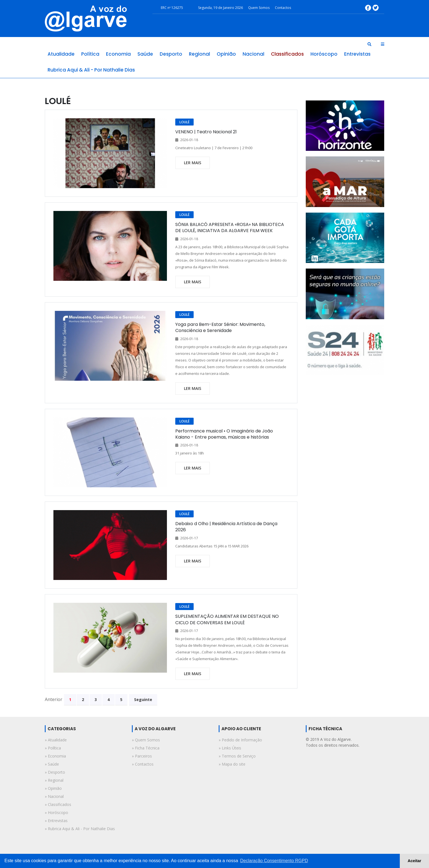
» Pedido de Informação (240, 740)
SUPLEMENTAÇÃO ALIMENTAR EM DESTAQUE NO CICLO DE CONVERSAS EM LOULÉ (227, 619)
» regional (54, 780)
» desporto (55, 772)
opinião (226, 54)
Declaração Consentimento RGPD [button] (274, 861)
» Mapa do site (232, 764)
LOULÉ (184, 122)
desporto (171, 54)
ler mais (193, 163)
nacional (253, 54)
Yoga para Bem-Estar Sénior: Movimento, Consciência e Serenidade (220, 327)
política (90, 54)
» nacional (54, 796)
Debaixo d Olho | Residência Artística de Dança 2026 (226, 527)
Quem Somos (259, 8)
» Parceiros (142, 756)
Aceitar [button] (414, 861)
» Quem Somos (146, 740)
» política (53, 748)
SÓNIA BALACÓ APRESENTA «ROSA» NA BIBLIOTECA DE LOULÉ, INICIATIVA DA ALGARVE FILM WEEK (230, 228)
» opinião (53, 788)
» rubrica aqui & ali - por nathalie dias (80, 829)
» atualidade (56, 740)
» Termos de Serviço (237, 756)
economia (118, 54)
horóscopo (324, 54)
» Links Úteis (230, 748)
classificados (287, 54)
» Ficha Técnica (146, 748)
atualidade (61, 54)
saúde (145, 54)
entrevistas (357, 54)
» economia (55, 756)
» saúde (52, 764)
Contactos (283, 8)
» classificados (58, 804)
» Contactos (143, 764)
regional (199, 54)
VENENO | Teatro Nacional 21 (206, 132)
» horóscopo (56, 812)
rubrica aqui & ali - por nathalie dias (91, 70)
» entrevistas (56, 821)
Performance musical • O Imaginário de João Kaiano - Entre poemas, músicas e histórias (224, 434)
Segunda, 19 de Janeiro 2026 (220, 8)
